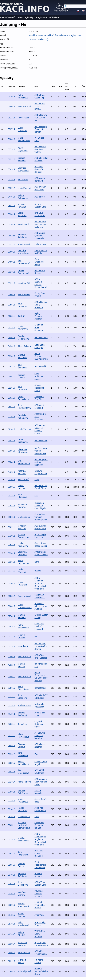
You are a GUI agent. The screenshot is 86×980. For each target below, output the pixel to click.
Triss (37, 817)
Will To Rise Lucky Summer (40, 934)
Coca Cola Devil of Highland (39, 626)
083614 (11, 96)
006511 (11, 825)
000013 (11, 656)
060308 (11, 236)
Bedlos (38, 571)
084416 (11, 206)
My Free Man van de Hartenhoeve (41, 451)
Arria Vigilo (40, 915)
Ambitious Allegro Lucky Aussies (41, 606)
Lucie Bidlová (24, 817)
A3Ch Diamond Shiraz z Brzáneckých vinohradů (40, 583)
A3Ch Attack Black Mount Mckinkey (40, 224)
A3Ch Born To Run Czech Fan (41, 118)
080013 (11, 106)
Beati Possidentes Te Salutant (40, 865)
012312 (11, 272)
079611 (11, 676)
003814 (11, 553)
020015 (11, 487)
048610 (11, 953)
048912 (11, 262)
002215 (11, 763)
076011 (11, 724)
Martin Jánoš (24, 517)
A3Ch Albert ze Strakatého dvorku (41, 646)
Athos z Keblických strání (40, 388)
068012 (11, 596)
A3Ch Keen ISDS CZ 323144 (40, 106)
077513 (11, 179)
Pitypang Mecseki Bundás (39, 894)
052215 (11, 283)
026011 (11, 316)
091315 (11, 496)
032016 (11, 583)
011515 (11, 388)
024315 (11, 915)
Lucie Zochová (25, 188)
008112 (11, 366)
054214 (11, 714)
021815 (11, 429)
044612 (11, 338)
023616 (11, 517)
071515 (11, 417)
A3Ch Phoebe (41, 441)
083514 (11, 817)
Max (36, 636)
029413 (11, 506)
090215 (11, 406)
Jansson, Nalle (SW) (39, 39)
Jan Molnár (23, 179)
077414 (11, 616)
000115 (11, 398)
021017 (11, 944)
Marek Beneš (24, 244)
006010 (11, 252)
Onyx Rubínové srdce (39, 376)
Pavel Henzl (23, 224)
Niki (36, 496)
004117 (11, 934)
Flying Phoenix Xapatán (38, 316)
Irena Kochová (24, 106)
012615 (11, 480)
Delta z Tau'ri (40, 244)
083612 (11, 562)
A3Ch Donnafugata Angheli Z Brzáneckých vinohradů (40, 839)
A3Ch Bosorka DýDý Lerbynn (41, 356)
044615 (11, 197)
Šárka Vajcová (24, 596)
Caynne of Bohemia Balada (39, 825)
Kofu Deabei (40, 688)
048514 (11, 472)
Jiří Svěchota (24, 953)
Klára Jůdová (24, 295)
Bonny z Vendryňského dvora (41, 971)
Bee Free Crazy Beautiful (39, 853)
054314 (11, 169)
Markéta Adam (24, 705)
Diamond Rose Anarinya (39, 327)
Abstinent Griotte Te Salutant (39, 169)
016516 (11, 865)
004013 (11, 875)
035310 (11, 149)
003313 (11, 646)
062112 (11, 159)
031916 (11, 839)
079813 (11, 792)
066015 (11, 606)
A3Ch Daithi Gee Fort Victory (40, 149)
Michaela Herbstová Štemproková (24, 825)
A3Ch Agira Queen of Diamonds (40, 236)
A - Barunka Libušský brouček (40, 736)
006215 (11, 545)
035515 (11, 305)
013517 (11, 894)
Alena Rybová (24, 346)
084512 (11, 626)
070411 (11, 376)
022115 (11, 961)
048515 (11, 665)
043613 (11, 346)
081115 (11, 118)
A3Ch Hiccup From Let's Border (41, 129)
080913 (11, 746)
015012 (11, 295)
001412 (11, 809)
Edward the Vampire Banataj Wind (41, 517)
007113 (11, 636)
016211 (11, 527)
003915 (11, 705)
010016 (11, 139)
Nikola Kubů (23, 480)
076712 (11, 853)
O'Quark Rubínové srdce (39, 724)
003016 (11, 905)
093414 (11, 462)
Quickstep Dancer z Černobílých (40, 506)
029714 (11, 883)
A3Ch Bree (40, 197)
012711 (11, 736)
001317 (11, 782)
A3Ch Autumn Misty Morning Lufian (41, 782)
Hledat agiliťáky (26, 17)
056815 (11, 971)
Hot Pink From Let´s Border (40, 905)
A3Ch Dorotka (41, 338)
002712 (11, 244)
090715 (11, 441)
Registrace (41, 17)
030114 (11, 772)
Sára (37, 562)
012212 (11, 188)
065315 (11, 327)
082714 (11, 129)
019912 (11, 754)
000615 (11, 451)
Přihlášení (54, 17)
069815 (11, 356)
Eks (36, 754)
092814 (11, 214)
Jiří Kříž (21, 316)
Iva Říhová (23, 646)
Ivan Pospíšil (24, 283)
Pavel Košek (24, 118)
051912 (11, 800)
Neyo (37, 480)
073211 (11, 697)
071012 (11, 536)
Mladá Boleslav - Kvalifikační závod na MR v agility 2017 (55, 35)
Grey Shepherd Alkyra (39, 262)
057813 (11, 924)
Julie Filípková (24, 971)
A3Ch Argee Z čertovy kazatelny (41, 462)
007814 (11, 224)
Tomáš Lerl (23, 724)
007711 (11, 571)
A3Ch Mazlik (40, 366)
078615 (11, 688)
